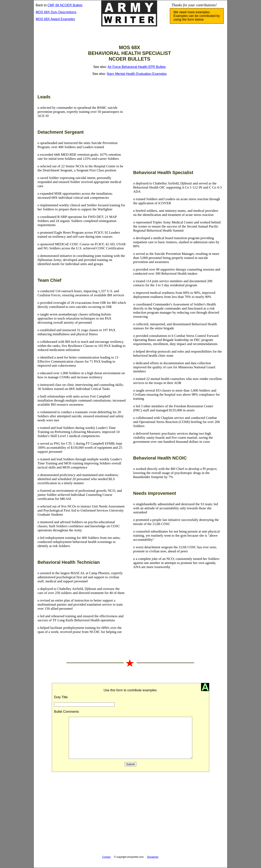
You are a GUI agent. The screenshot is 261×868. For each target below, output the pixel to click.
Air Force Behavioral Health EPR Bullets (137, 67)
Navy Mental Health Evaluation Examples (137, 74)
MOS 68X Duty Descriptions (56, 12)
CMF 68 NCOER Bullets (65, 5)
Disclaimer (153, 857)
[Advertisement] (178, 130)
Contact (106, 857)
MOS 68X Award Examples (55, 19)
